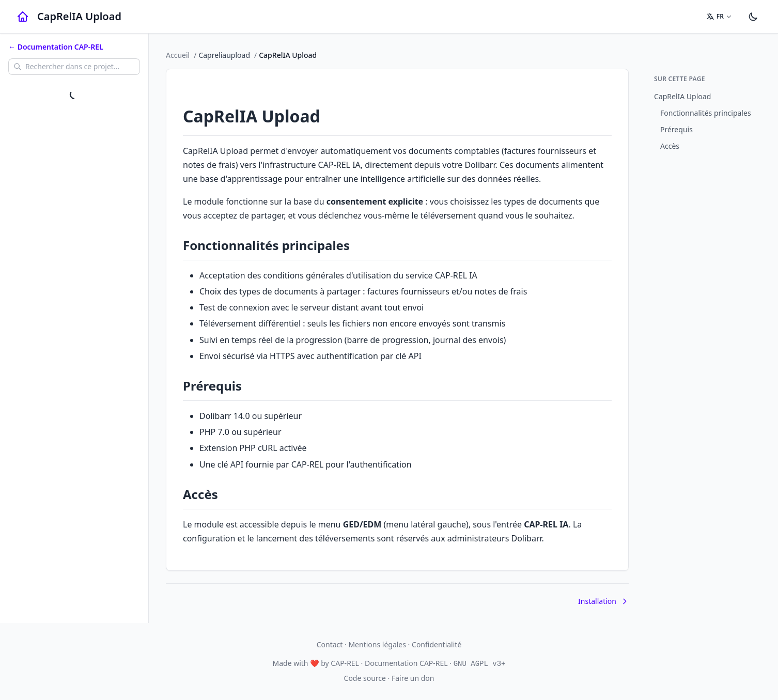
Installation (603, 601)
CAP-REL (345, 663)
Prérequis (676, 129)
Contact (330, 644)
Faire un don (413, 678)
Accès (670, 146)
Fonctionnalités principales (706, 113)
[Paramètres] (753, 17)
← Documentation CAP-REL (56, 47)
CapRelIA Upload (682, 96)
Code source (365, 678)
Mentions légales (377, 644)
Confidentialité (437, 644)
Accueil (178, 55)
